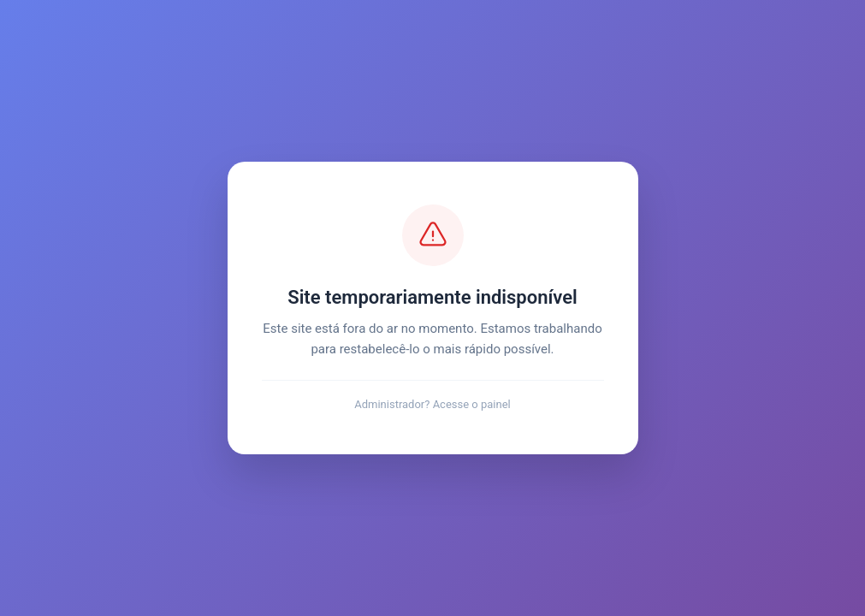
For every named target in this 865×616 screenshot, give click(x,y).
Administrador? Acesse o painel (432, 404)
